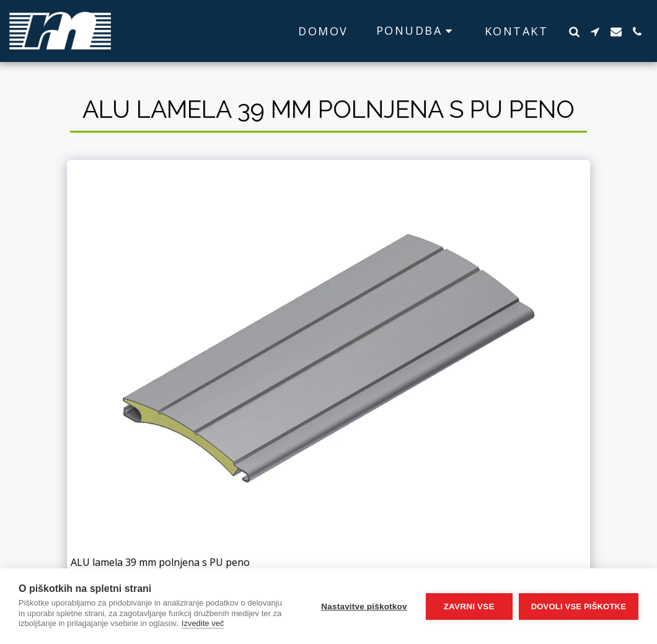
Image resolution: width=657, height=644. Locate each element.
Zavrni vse (469, 607)
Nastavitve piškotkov (364, 607)
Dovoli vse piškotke (579, 607)
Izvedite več (203, 623)
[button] (417, 31)
